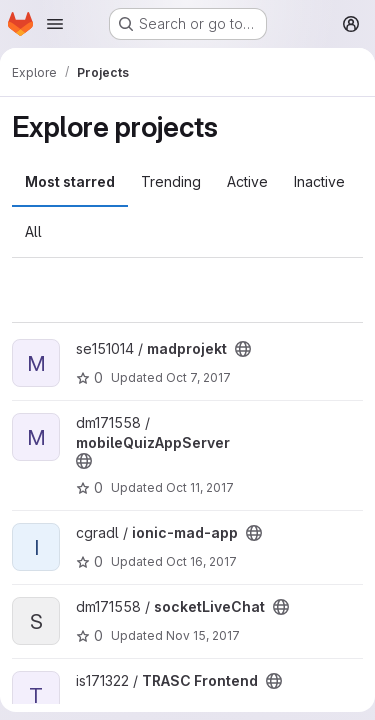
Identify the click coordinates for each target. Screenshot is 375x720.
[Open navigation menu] (55, 24)
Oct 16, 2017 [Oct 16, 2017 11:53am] (201, 561)
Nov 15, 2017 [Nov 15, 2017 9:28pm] (203, 635)
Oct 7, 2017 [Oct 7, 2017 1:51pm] (198, 377)
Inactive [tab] (319, 181)
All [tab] (33, 231)
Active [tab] (247, 181)
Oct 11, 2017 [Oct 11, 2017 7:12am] (200, 487)
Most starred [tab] (70, 181)
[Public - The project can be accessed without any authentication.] (243, 349)
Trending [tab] (171, 181)
